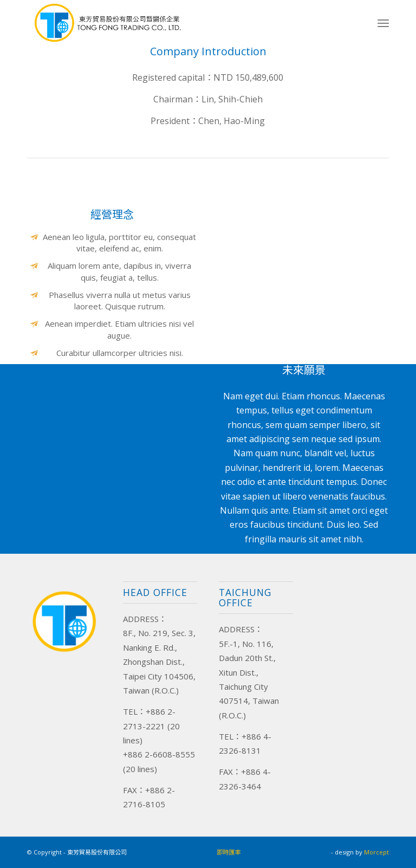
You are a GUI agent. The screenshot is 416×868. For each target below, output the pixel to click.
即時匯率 (229, 852)
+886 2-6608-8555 (159, 754)
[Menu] (383, 23)
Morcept (376, 852)
